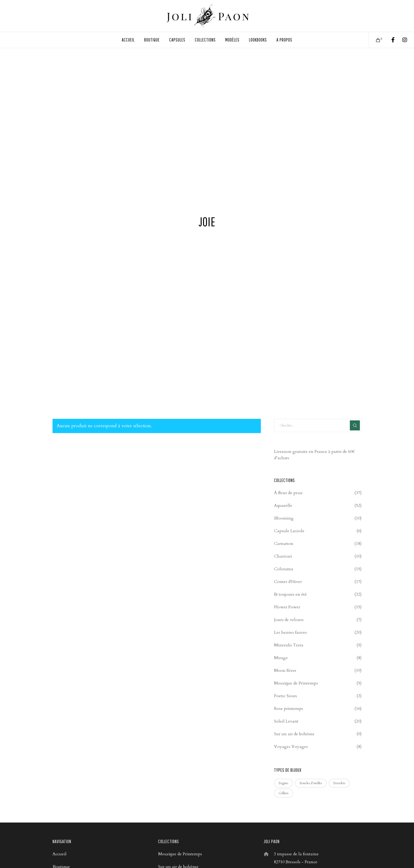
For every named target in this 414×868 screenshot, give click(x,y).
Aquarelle (283, 506)
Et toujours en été (290, 594)
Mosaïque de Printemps (296, 683)
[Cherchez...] (318, 425)
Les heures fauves (290, 632)
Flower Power (287, 607)
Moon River (285, 670)
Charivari (283, 556)
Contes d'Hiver (288, 582)
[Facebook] (390, 40)
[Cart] (375, 40)
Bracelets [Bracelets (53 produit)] (339, 783)
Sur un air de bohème (294, 734)
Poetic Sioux (286, 696)
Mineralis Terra (289, 645)
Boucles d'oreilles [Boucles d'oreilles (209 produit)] (311, 783)
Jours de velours (289, 620)
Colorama (284, 569)
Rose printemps (289, 709)
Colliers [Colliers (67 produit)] (284, 793)
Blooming (284, 518)
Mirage (281, 658)
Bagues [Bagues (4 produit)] (283, 783)
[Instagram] (401, 40)
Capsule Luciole (289, 531)
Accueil (60, 854)
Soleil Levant (286, 721)
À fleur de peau (288, 493)
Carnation (284, 544)
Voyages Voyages (291, 747)
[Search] (355, 425)
